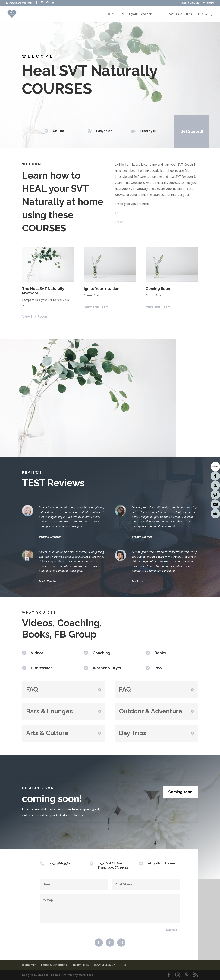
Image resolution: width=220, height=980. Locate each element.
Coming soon (180, 792)
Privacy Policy (80, 965)
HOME (112, 14)
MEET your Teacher (137, 14)
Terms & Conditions (54, 965)
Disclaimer (29, 965)
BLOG (202, 14)
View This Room (35, 317)
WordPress (86, 975)
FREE (160, 14)
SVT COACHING (181, 14)
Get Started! (192, 131)
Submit (171, 930)
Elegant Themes (49, 975)
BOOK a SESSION (190, 3)
